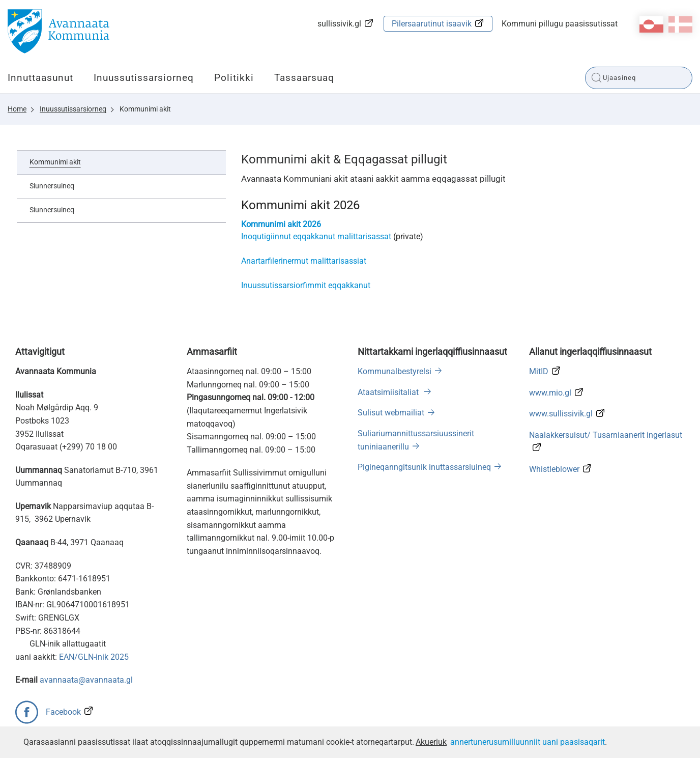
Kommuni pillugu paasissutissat (560, 24)
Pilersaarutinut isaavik (432, 24)
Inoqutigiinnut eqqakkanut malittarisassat (317, 236)
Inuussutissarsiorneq (144, 78)
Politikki (234, 78)
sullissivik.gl (339, 24)
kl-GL (651, 24)
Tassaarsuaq (304, 78)
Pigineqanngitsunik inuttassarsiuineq (424, 467)
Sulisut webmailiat (391, 413)
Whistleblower (554, 469)
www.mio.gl (550, 393)
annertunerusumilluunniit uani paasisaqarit (528, 742)
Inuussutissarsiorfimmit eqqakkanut (306, 285)
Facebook (63, 712)
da (680, 24)
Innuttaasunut (40, 78)
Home (17, 109)
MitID (539, 371)
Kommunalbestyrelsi (395, 371)
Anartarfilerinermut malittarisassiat (304, 261)
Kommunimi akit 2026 (281, 224)
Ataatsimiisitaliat (389, 392)
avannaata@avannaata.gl (86, 680)
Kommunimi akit (145, 109)
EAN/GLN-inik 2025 (94, 657)
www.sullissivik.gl (561, 414)
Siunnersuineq (52, 186)
